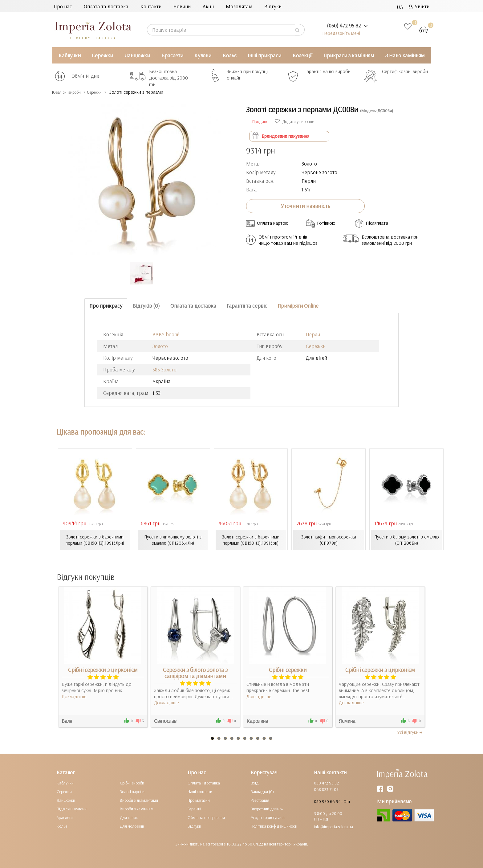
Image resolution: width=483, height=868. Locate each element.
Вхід (255, 783)
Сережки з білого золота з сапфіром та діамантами (195, 673)
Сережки (102, 55)
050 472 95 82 (326, 783)
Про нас (63, 6)
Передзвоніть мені (339, 33)
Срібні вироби (132, 783)
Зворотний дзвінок (267, 809)
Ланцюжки (137, 55)
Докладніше (74, 696)
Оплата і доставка (204, 783)
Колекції (302, 55)
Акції (208, 6)
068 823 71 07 (326, 789)
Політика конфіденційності (274, 826)
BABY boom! (166, 334)
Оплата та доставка (106, 6)
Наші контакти (200, 791)
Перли (313, 334)
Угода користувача (268, 817)
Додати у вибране (294, 121)
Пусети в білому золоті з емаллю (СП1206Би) (406, 540)
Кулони (203, 55)
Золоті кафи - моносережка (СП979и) (329, 540)
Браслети (172, 55)
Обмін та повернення (206, 817)
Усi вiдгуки (410, 732)
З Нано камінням (405, 55)
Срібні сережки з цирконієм (103, 669)
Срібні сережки (288, 669)
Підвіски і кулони (72, 809)
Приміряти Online (298, 306)
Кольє (230, 55)
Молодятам (239, 6)
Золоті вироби (132, 791)
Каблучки (70, 55)
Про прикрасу (106, 306)
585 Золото (164, 369)
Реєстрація (260, 800)
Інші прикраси (264, 55)
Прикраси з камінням (349, 55)
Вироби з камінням (137, 809)
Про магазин (199, 800)
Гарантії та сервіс (247, 306)
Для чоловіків (132, 826)
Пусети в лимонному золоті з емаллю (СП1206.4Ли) (173, 540)
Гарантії (194, 809)
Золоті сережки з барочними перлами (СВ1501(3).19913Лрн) (95, 540)
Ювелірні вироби (72, 92)
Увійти (419, 6)
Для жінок (129, 817)
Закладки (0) (262, 791)
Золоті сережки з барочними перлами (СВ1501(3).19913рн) (251, 540)
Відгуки (273, 6)
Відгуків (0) (146, 306)
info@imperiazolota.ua (333, 826)
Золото (160, 346)
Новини (182, 6)
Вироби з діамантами (139, 800)
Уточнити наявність (305, 206)
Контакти (151, 6)
